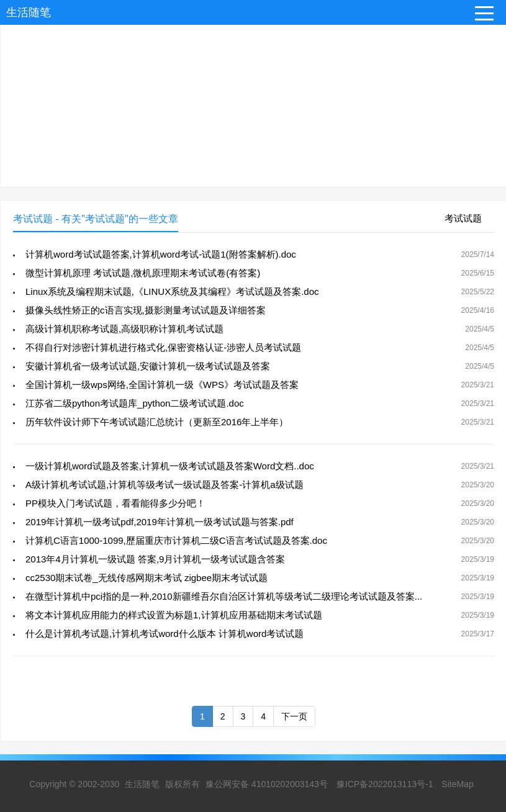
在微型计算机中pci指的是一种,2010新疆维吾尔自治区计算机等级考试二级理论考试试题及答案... (224, 596)
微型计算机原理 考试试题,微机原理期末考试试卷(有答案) (143, 273)
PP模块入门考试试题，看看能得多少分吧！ (115, 503)
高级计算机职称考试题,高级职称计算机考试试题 (124, 329)
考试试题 (463, 218)
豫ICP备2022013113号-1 (385, 784)
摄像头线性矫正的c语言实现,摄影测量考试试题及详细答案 (146, 310)
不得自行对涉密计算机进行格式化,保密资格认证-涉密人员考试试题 (163, 347)
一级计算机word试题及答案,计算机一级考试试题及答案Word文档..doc (170, 466)
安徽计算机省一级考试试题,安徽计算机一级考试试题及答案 (148, 366)
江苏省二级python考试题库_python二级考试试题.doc (135, 403)
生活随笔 (29, 12)
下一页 (294, 716)
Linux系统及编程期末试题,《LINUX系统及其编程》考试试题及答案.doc (172, 291)
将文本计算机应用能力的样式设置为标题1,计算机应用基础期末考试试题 (174, 615)
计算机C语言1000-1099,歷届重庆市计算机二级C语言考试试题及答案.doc (176, 540)
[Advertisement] (253, 100)
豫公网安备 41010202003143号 (267, 784)
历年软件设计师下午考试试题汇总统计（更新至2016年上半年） (157, 422)
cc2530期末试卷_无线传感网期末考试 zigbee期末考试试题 (147, 578)
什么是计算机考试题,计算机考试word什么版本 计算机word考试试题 (165, 634)
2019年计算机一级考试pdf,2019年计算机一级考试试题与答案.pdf (160, 522)
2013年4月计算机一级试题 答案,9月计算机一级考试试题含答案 (155, 559)
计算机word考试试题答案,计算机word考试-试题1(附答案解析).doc (161, 254)
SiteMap (457, 784)
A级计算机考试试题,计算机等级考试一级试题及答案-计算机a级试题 (165, 485)
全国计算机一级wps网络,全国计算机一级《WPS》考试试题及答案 (162, 385)
